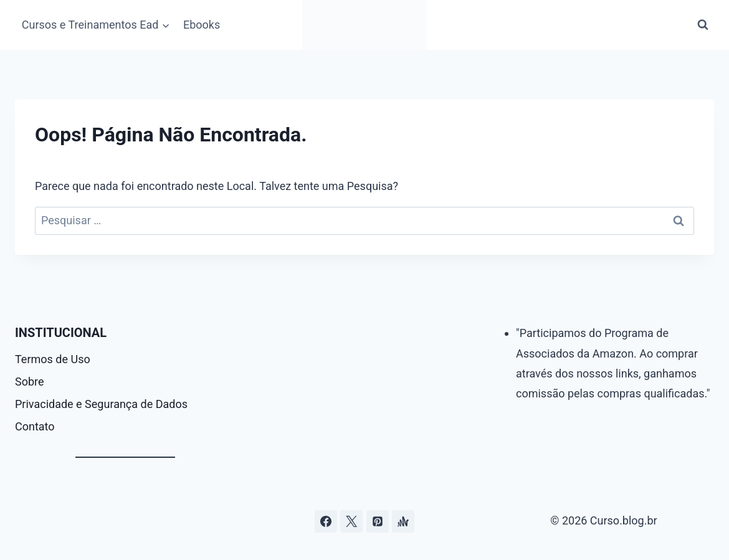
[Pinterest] (378, 521)
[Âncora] (403, 521)
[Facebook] (326, 521)
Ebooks (202, 25)
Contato (35, 426)
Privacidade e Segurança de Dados (101, 404)
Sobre (30, 382)
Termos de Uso (53, 359)
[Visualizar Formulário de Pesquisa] (703, 25)
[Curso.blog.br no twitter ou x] (351, 521)
